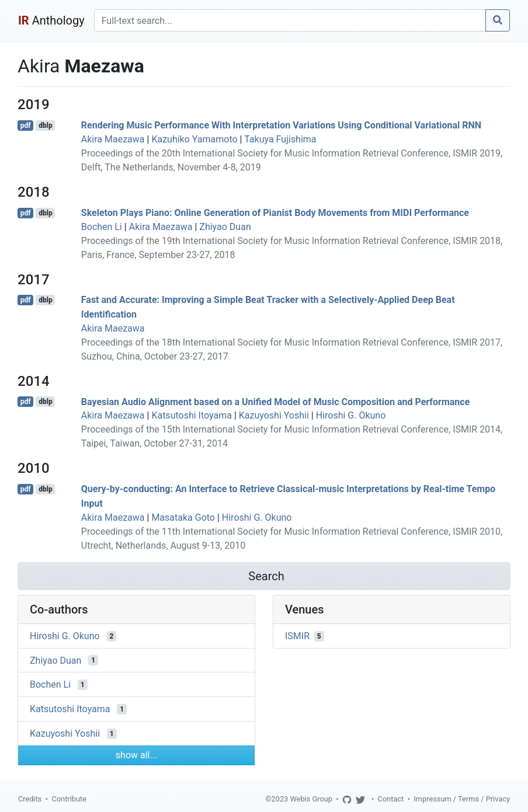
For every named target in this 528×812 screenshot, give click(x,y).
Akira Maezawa (113, 139)
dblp (45, 126)
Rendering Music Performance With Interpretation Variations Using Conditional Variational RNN (281, 125)
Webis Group (311, 799)
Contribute (69, 799)
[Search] (290, 20)
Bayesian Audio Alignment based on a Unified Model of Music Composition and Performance (276, 401)
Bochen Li (102, 227)
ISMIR (297, 636)
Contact (391, 799)
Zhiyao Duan (225, 227)
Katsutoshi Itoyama (192, 415)
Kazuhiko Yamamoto (194, 139)
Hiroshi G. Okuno (351, 415)
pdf (26, 126)
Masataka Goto (183, 517)
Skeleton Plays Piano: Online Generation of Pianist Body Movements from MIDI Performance (275, 213)
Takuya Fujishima (280, 139)
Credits (30, 799)
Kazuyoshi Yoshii (274, 415)
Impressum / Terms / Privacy (462, 799)
